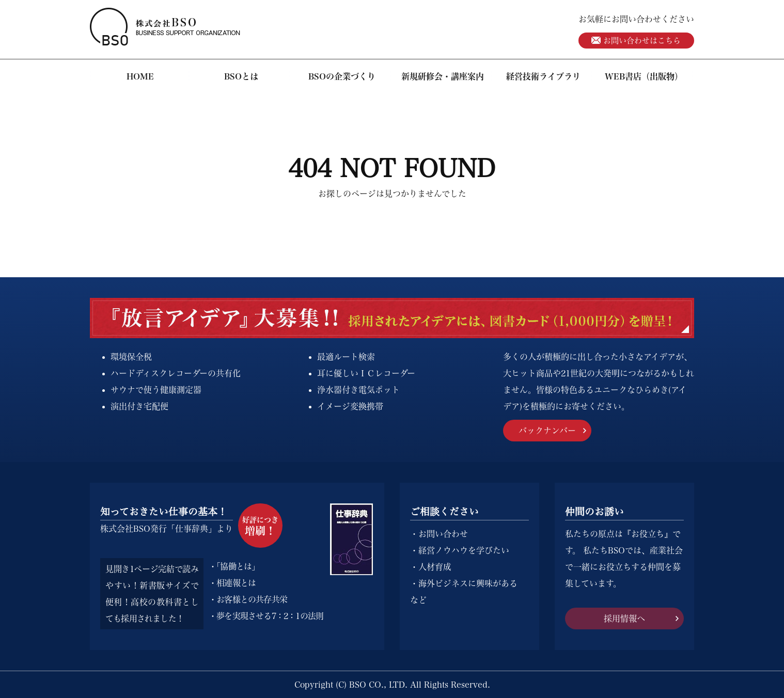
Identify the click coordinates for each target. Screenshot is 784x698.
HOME (140, 76)
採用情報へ (624, 618)
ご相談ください (444, 512)
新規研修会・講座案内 (443, 76)
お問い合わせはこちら (636, 41)
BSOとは (241, 76)
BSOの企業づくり (342, 76)
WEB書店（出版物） (644, 76)
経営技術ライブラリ (543, 76)
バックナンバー (547, 431)
